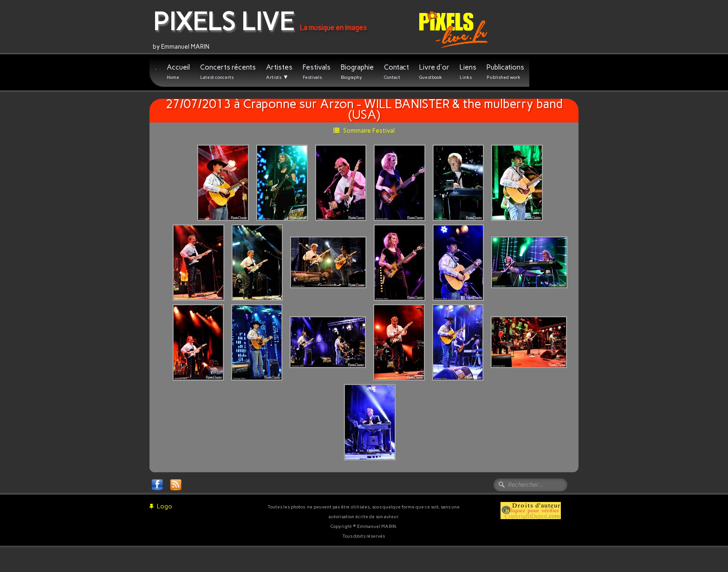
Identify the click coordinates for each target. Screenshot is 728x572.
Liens (468, 72)
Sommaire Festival (364, 131)
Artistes (279, 72)
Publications (505, 72)
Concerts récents (228, 72)
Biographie (357, 72)
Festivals (317, 72)
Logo (161, 506)
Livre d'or (434, 72)
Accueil (178, 72)
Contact (396, 72)
